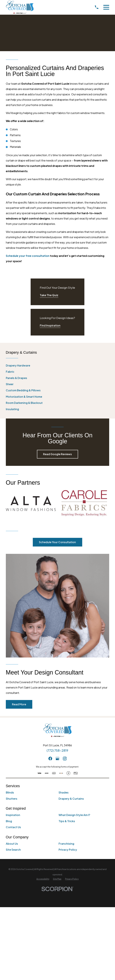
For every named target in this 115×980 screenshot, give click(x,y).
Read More (19, 704)
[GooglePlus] (57, 758)
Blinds (10, 792)
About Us (12, 844)
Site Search (13, 850)
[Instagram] (65, 758)
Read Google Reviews (57, 454)
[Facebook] (50, 758)
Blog (9, 821)
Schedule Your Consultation (57, 542)
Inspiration (13, 815)
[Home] (20, 7)
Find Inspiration (50, 325)
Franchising (66, 844)
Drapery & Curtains (71, 799)
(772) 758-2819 (57, 750)
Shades (64, 792)
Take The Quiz (49, 295)
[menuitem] (58, 365)
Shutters (12, 799)
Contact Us (13, 827)
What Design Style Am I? (74, 815)
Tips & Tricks (67, 821)
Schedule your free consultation (28, 256)
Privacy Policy (68, 850)
